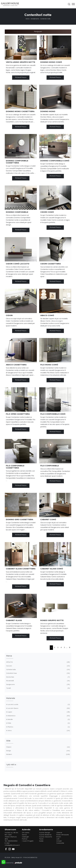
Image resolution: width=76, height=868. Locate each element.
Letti (58, 839)
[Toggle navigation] (73, 4)
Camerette (60, 843)
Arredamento (35, 19)
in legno (38, 712)
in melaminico (38, 716)
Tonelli (38, 688)
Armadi (59, 841)
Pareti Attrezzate (63, 835)
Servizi (24, 835)
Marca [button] (9, 656)
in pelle (38, 723)
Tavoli (41, 839)
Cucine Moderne (45, 835)
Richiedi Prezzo (21, 78)
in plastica (38, 727)
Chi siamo (26, 833)
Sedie (41, 841)
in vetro (38, 731)
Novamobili (38, 681)
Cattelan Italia (38, 670)
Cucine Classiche (46, 837)
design (38, 751)
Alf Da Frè (38, 662)
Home (28, 19)
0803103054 (13, 841)
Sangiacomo (38, 685)
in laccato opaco (38, 708)
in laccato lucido (38, 705)
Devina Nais (38, 677)
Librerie (59, 833)
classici (38, 747)
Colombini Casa (38, 673)
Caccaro (38, 666)
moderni (38, 754)
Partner (25, 839)
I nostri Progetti (28, 841)
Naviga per (38, 32)
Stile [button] (8, 741)
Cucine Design (45, 833)
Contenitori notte (45, 19)
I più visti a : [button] (12, 765)
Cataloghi (25, 837)
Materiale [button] (11, 698)
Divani (59, 837)
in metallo (38, 719)
